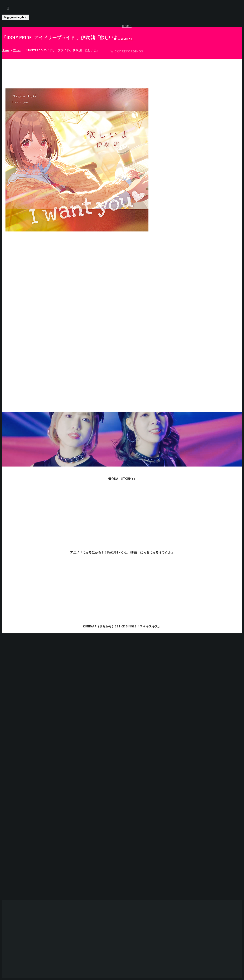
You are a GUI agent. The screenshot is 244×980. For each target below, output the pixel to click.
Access (127, 64)
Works (127, 39)
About (127, 77)
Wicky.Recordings (127, 51)
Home (127, 26)
